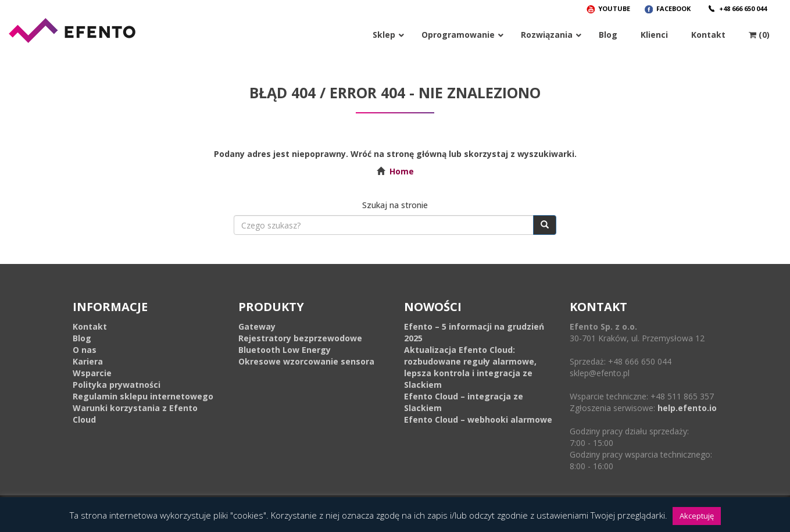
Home (402, 171)
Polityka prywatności (117, 385)
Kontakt (90, 326)
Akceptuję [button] (697, 516)
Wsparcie (92, 373)
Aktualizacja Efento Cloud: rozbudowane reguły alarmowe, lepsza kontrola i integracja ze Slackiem (470, 367)
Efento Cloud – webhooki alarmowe (478, 419)
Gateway (257, 326)
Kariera (88, 361)
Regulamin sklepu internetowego (143, 396)
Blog (82, 338)
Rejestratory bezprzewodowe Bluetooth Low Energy (300, 344)
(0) (759, 35)
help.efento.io (687, 408)
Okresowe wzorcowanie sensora (306, 361)
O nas (85, 350)
